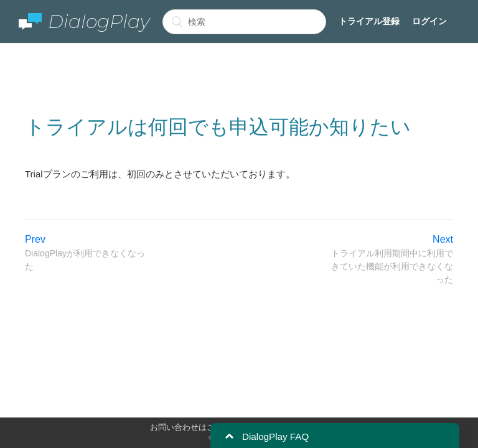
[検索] (244, 22)
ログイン (429, 21)
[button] (229, 436)
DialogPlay (84, 21)
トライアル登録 (369, 21)
